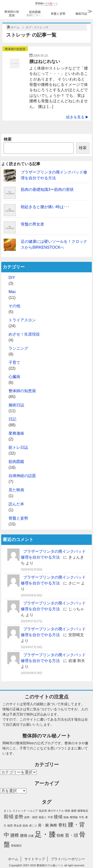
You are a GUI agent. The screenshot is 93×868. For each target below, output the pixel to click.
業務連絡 (16, 433)
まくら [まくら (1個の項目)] (8, 811)
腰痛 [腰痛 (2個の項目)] (24, 836)
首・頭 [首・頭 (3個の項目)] (72, 835)
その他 (14, 306)
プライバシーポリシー (68, 859)
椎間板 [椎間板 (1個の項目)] (74, 817)
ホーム (13, 859)
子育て (14, 363)
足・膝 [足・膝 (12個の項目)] (45, 834)
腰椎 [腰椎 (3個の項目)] (15, 835)
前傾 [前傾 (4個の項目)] (9, 817)
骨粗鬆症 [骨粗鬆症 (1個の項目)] (16, 846)
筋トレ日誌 (18, 447)
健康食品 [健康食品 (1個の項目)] (83, 811)
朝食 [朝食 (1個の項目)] (66, 817)
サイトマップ (35, 859)
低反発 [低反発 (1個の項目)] (43, 811)
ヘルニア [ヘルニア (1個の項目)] (32, 811)
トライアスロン (22, 320)
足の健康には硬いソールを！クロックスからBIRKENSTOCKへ (54, 244)
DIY (12, 278)
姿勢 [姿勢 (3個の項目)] (19, 817)
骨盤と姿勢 (58, 14)
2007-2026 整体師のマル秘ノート (43, 865)
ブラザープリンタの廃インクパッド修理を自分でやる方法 (54, 175)
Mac (12, 292)
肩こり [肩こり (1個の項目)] (33, 826)
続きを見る (77, 117)
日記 (12, 419)
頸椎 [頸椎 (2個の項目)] (60, 836)
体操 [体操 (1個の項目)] (67, 811)
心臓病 (14, 377)
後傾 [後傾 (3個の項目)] (58, 817)
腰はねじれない (45, 61)
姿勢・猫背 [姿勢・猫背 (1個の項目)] (31, 817)
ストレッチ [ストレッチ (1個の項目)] (19, 811)
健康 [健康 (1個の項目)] (74, 811)
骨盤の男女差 (32, 224)
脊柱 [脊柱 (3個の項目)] (62, 825)
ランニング (18, 348)
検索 (8, 139)
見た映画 (16, 490)
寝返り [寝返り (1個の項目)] (43, 817)
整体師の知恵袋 (12, 13)
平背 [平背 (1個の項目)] (50, 817)
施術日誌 (81, 14)
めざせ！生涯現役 (24, 334)
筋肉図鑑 (35, 14)
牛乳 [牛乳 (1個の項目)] (82, 817)
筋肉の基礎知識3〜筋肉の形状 (47, 189)
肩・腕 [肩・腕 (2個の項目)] (43, 825)
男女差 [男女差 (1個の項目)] (18, 826)
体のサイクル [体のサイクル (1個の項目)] (56, 811)
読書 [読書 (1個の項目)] (31, 836)
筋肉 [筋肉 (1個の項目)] (25, 826)
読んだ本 (16, 504)
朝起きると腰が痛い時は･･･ (45, 207)
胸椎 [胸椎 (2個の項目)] (53, 825)
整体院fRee (25, 743)
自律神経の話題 (22, 476)
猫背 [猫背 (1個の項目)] (10, 826)
